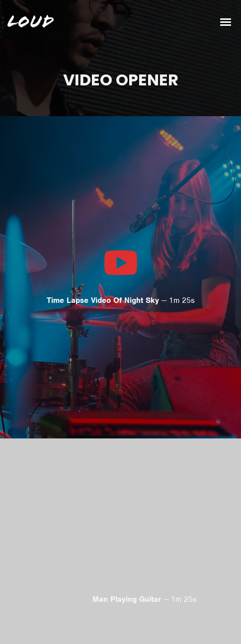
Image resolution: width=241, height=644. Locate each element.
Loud (30, 22)
